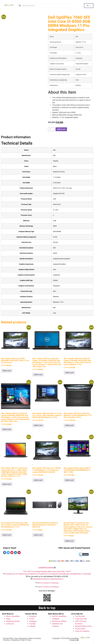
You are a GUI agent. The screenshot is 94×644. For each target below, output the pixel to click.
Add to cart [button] (7, 371)
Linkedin (32, 626)
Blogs (8, 619)
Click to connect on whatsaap (48, 583)
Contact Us (10, 624)
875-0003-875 (21, 574)
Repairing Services (13, 621)
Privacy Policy (80, 629)
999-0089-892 (64, 574)
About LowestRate (13, 616)
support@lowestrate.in (41, 579)
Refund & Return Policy (83, 626)
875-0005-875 (43, 574)
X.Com (32, 619)
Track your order (81, 619)
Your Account (80, 616)
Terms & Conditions (82, 631)
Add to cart (61, 129)
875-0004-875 (32, 574)
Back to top (47, 608)
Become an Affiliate (59, 621)
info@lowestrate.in (57, 579)
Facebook (33, 616)
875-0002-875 (10, 574)
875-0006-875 (53, 574)
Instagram (33, 621)
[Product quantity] (51, 129)
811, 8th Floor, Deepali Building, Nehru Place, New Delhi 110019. (48, 571)
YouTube (32, 624)
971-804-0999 (86, 574)
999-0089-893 (75, 574)
